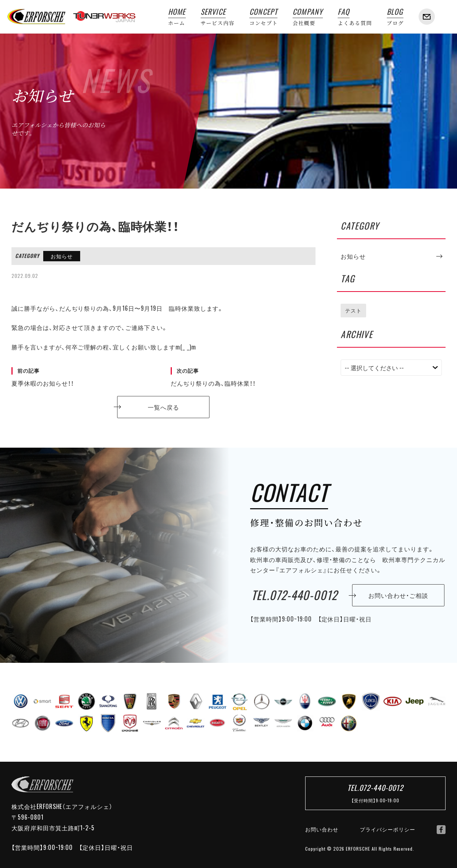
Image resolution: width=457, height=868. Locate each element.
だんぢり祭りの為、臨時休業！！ (243, 377)
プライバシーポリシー (388, 829)
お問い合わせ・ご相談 (398, 595)
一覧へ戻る (163, 407)
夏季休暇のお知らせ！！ (84, 377)
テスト (353, 310)
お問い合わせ (322, 829)
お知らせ (62, 256)
